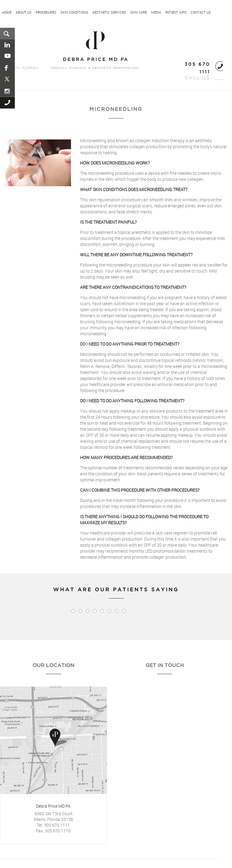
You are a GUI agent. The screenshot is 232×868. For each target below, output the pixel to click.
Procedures (46, 13)
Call (8, 103)
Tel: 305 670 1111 (53, 825)
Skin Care (139, 13)
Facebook (8, 68)
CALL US (197, 71)
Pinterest (8, 79)
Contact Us (201, 13)
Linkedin (8, 45)
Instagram (8, 91)
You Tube (8, 56)
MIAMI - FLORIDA (24, 68)
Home (7, 13)
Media (156, 13)
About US (24, 13)
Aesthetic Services (109, 13)
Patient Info (176, 13)
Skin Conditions (74, 13)
